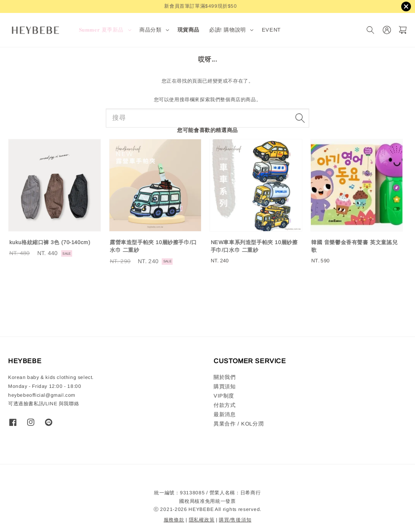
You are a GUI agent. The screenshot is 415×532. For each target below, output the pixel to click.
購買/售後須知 (235, 520)
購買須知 (225, 386)
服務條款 (174, 520)
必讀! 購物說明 (228, 30)
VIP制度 (224, 396)
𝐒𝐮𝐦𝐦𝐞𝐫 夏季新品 (102, 30)
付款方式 (225, 405)
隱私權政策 (202, 520)
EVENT (271, 30)
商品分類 (150, 30)
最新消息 (225, 414)
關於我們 (225, 377)
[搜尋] (370, 30)
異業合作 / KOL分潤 (239, 424)
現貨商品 (188, 30)
